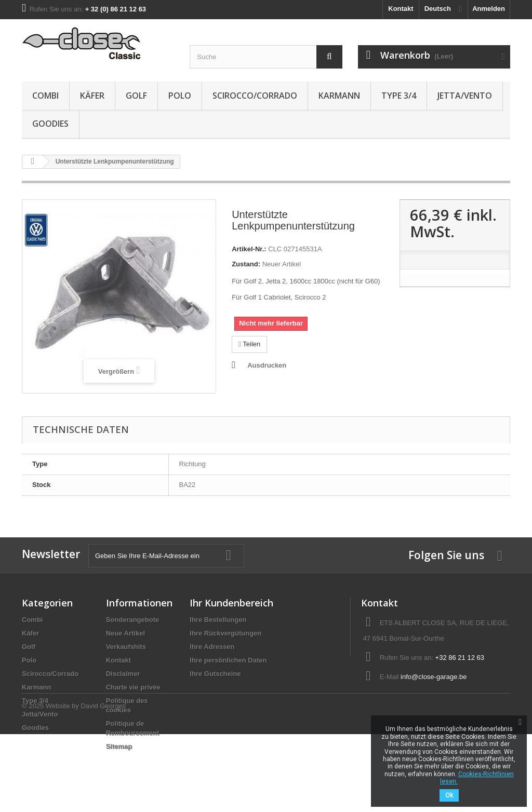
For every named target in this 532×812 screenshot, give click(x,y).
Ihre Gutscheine (215, 674)
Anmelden (489, 9)
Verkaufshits (126, 647)
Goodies (50, 124)
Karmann (339, 96)
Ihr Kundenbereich (231, 603)
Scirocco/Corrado (255, 96)
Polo (180, 96)
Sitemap (119, 746)
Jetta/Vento (465, 96)
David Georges (103, 784)
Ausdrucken (267, 365)
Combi (45, 96)
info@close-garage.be (434, 677)
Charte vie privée (133, 687)
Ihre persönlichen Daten (228, 660)
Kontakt (401, 9)
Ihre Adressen (212, 647)
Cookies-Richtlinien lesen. (477, 778)
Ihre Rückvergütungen (225, 633)
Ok (449, 795)
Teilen (249, 344)
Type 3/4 (399, 96)
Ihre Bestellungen (218, 620)
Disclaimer (123, 674)
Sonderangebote (133, 620)
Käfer (92, 96)
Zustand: (246, 264)
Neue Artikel (125, 633)
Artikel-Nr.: (249, 249)
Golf (136, 96)
